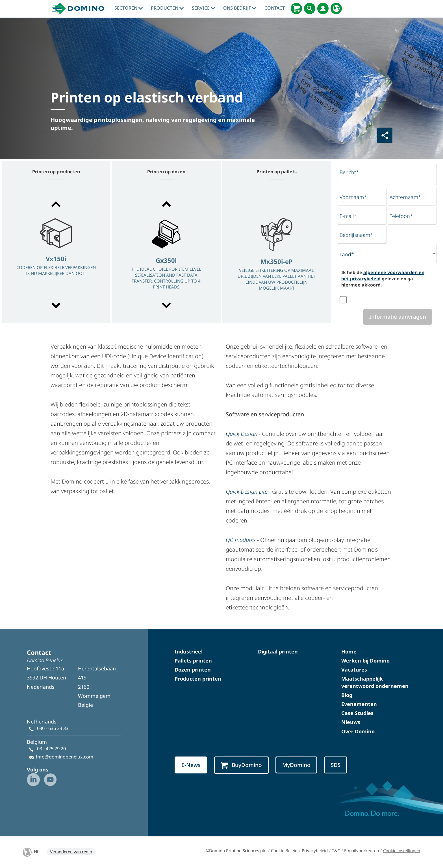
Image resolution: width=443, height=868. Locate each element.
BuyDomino (241, 765)
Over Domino (358, 731)
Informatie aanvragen (398, 317)
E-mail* (348, 216)
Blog (347, 695)
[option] (56, 255)
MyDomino (296, 765)
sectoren (129, 8)
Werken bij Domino (365, 661)
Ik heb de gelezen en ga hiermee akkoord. (383, 279)
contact (275, 8)
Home (349, 651)
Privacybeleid (315, 850)
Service (203, 8)
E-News (191, 765)
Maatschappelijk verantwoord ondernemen (375, 682)
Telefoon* (401, 216)
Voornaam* (353, 197)
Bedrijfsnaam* (356, 235)
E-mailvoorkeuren (361, 850)
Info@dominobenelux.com (65, 757)
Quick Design (242, 434)
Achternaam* (405, 197)
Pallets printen (193, 661)
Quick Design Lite (247, 492)
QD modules (241, 540)
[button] (56, 204)
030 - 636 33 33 (53, 728)
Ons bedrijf (240, 8)
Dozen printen (193, 670)
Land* (347, 254)
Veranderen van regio (71, 852)
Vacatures (354, 670)
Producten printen (198, 679)
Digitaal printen (278, 651)
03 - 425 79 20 (51, 749)
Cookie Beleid (284, 850)
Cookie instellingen (402, 850)
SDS (336, 765)
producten (167, 8)
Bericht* (349, 172)
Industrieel (189, 651)
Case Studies (357, 713)
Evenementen (359, 704)
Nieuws (351, 722)
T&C (336, 850)
